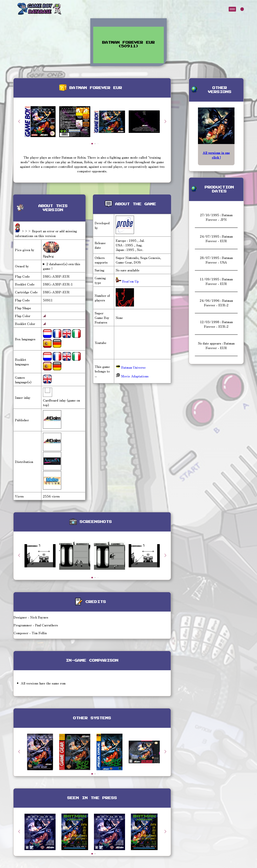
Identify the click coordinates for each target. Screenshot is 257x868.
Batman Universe (131, 367)
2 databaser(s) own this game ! (62, 266)
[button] (165, 121)
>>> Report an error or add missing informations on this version (46, 233)
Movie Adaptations (132, 376)
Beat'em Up (130, 281)
